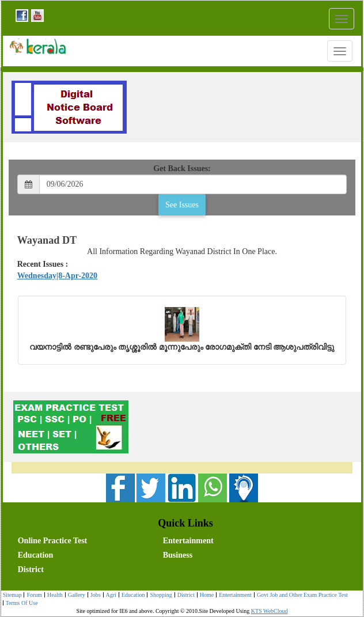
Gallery (75, 595)
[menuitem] (88, 540)
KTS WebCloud (270, 611)
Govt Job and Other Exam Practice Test (301, 595)
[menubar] (185, 554)
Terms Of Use (20, 603)
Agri (110, 595)
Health (54, 595)
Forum (33, 595)
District (31, 569)
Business (178, 555)
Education (35, 555)
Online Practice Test (53, 541)
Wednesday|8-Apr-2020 (57, 276)
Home (205, 595)
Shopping (159, 595)
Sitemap (12, 595)
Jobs (94, 595)
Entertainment (188, 541)
